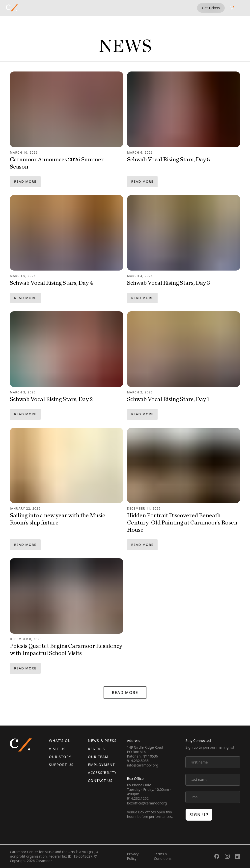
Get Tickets (211, 8)
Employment (101, 765)
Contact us (100, 781)
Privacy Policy (133, 856)
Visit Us (57, 749)
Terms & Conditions (163, 856)
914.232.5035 (138, 761)
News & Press (102, 741)
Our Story (60, 757)
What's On (60, 741)
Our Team (98, 757)
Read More (25, 181)
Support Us (61, 765)
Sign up (199, 815)
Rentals (97, 749)
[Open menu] (242, 8)
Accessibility (102, 773)
